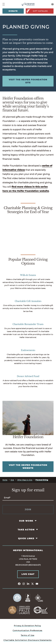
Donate (13, 11)
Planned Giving (42, 480)
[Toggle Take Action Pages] (37, 530)
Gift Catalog (37, 11)
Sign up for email (28, 490)
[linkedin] (28, 584)
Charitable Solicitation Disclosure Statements (27, 640)
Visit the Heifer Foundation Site (28, 81)
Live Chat (28, 574)
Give (12, 480)
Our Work (26, 521)
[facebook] (19, 584)
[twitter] (32, 584)
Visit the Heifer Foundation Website (28, 467)
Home (5, 480)
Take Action (26, 530)
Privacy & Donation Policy (28, 626)
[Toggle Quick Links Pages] (37, 538)
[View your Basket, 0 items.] (47, 4)
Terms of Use (28, 635)
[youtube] (37, 584)
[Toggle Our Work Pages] (36, 521)
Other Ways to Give (25, 480)
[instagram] (24, 584)
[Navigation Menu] (4, 4)
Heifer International (28, 550)
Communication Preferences (28, 630)
